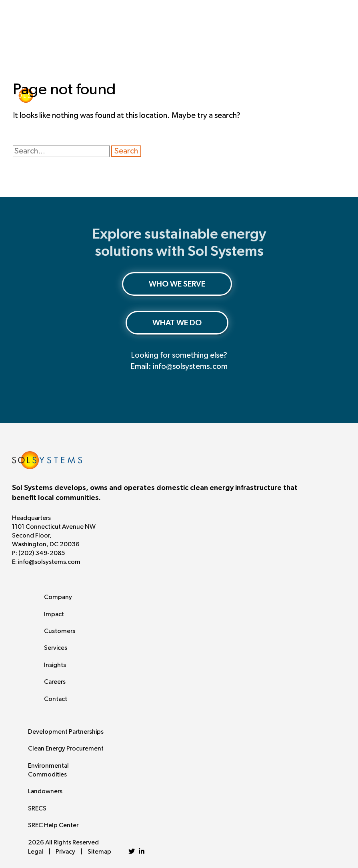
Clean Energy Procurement (66, 749)
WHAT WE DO (177, 323)
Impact (54, 614)
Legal (36, 852)
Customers (60, 631)
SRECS (37, 808)
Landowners (45, 791)
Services (56, 648)
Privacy (65, 852)
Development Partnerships (66, 732)
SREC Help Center (53, 825)
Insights (55, 665)
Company (58, 597)
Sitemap (99, 852)
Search (126, 151)
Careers (55, 682)
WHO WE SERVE (177, 284)
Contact (56, 699)
